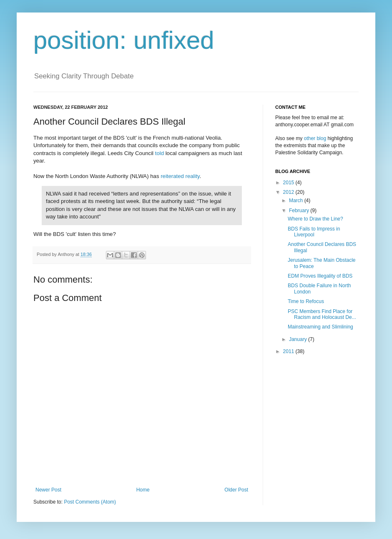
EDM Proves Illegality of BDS (320, 276)
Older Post (236, 490)
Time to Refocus (306, 301)
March (297, 201)
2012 (289, 192)
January (299, 339)
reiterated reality (180, 176)
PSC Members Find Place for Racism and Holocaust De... (322, 314)
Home (143, 490)
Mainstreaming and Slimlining (320, 327)
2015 (289, 183)
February (300, 211)
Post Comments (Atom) (90, 502)
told (160, 153)
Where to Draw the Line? (315, 219)
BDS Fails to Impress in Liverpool (314, 232)
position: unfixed (124, 40)
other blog (315, 138)
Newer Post (48, 490)
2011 (289, 351)
